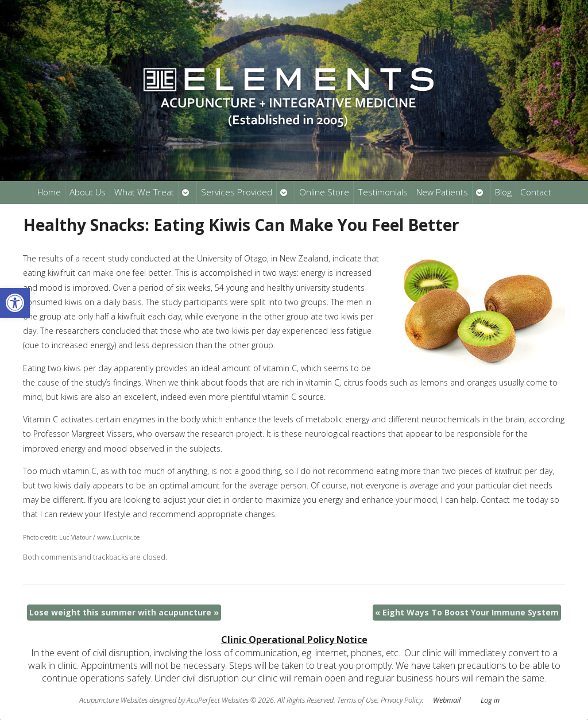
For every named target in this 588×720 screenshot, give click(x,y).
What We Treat (144, 192)
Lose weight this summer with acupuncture (124, 612)
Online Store (324, 192)
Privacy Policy (401, 700)
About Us (88, 192)
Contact (536, 192)
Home (49, 192)
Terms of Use (357, 700)
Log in (490, 700)
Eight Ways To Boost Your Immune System (467, 612)
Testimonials (383, 192)
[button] (15, 303)
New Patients (442, 192)
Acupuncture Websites (113, 700)
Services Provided (237, 192)
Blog (503, 192)
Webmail (447, 700)
